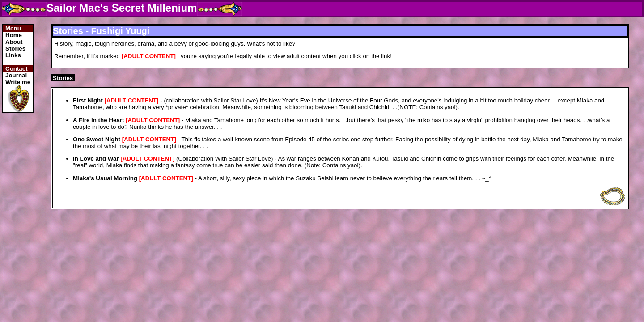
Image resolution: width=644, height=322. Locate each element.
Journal (16, 75)
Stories (15, 49)
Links (13, 55)
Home (14, 35)
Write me (18, 82)
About (14, 42)
